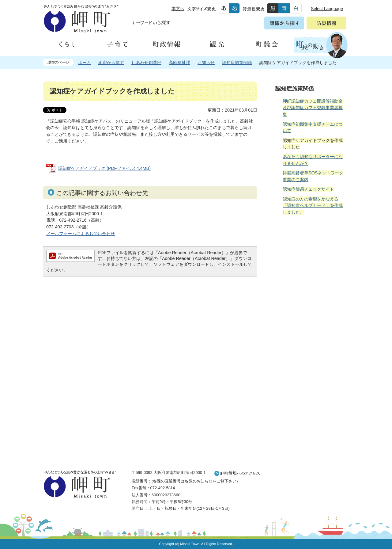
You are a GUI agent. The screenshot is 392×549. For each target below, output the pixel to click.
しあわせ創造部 (146, 63)
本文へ (178, 9)
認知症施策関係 (237, 63)
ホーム (85, 63)
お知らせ (206, 63)
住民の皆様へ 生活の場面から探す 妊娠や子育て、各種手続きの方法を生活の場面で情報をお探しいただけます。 (310, 286)
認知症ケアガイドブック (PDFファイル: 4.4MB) (104, 168)
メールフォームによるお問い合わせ (81, 234)
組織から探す (111, 63)
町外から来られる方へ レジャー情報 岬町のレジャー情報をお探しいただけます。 (310, 376)
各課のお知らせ (199, 481)
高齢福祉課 (179, 63)
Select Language (327, 9)
